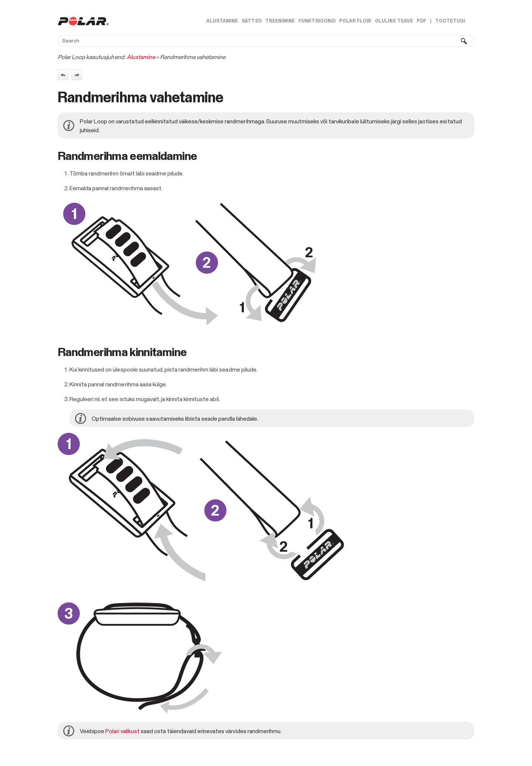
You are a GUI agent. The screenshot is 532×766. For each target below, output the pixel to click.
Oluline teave (394, 21)
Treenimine (280, 21)
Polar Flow (355, 21)
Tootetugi (450, 21)
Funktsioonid (317, 21)
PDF (422, 21)
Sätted (251, 21)
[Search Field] (266, 41)
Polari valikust (122, 731)
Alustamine (222, 21)
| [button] (431, 21)
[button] (464, 41)
